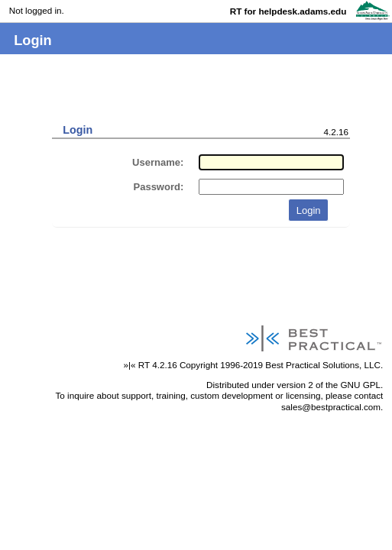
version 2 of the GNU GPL (329, 385)
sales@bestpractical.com (331, 407)
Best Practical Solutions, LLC (323, 365)
